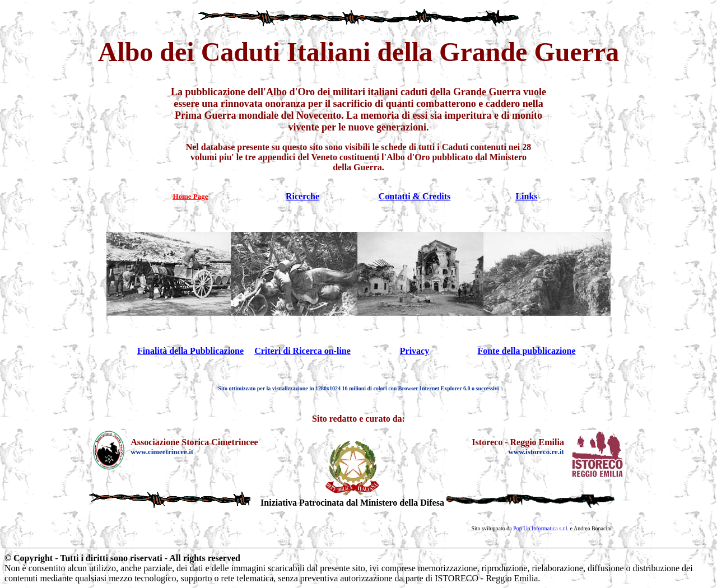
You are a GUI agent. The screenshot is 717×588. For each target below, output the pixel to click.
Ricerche (302, 196)
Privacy (415, 351)
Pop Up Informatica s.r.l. (541, 528)
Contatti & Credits (415, 196)
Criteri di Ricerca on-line (302, 351)
